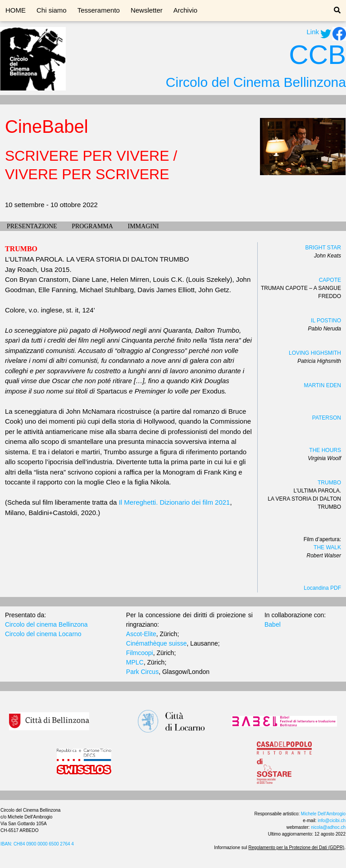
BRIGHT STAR (323, 248)
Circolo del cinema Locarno (43, 634)
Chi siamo (52, 10)
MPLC (135, 662)
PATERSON (327, 418)
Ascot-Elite (141, 634)
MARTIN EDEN (323, 385)
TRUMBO (329, 483)
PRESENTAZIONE (32, 226)
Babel (273, 624)
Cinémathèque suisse (157, 643)
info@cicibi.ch (332, 821)
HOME (16, 10)
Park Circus (142, 672)
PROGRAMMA (92, 226)
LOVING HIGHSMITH (315, 353)
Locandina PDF (322, 588)
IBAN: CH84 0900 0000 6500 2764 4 (37, 844)
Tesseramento (99, 10)
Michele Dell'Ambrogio (323, 814)
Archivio (185, 10)
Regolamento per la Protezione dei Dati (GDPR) (296, 848)
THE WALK (327, 547)
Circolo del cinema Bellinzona (46, 624)
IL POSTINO (326, 321)
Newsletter (147, 10)
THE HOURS (325, 450)
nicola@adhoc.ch (328, 827)
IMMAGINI (143, 226)
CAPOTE (330, 280)
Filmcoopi (140, 653)
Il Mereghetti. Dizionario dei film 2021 (175, 502)
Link (313, 32)
